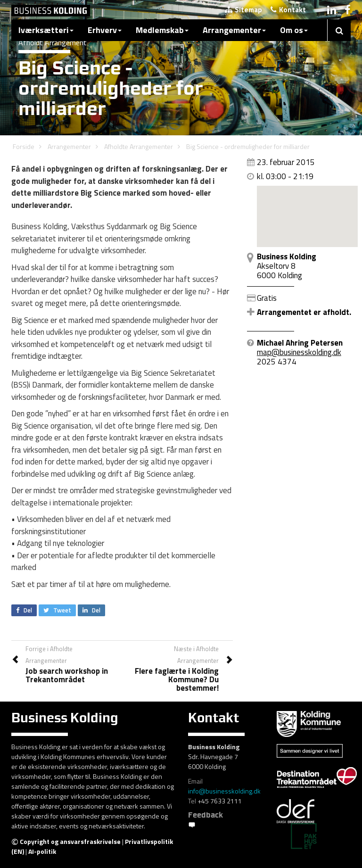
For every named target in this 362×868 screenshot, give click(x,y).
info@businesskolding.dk (224, 791)
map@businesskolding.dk (299, 352)
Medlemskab (162, 30)
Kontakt (288, 10)
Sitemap (243, 10)
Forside (24, 146)
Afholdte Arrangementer (139, 146)
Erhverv (105, 30)
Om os (294, 30)
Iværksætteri (46, 30)
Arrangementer (234, 30)
